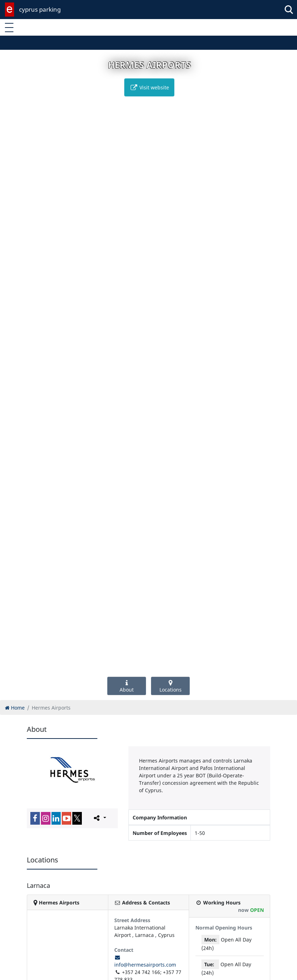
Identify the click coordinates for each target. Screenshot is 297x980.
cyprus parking (40, 9)
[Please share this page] (99, 818)
